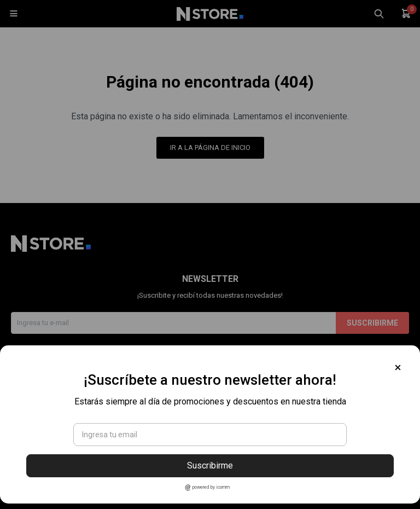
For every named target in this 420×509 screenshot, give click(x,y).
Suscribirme (210, 465)
